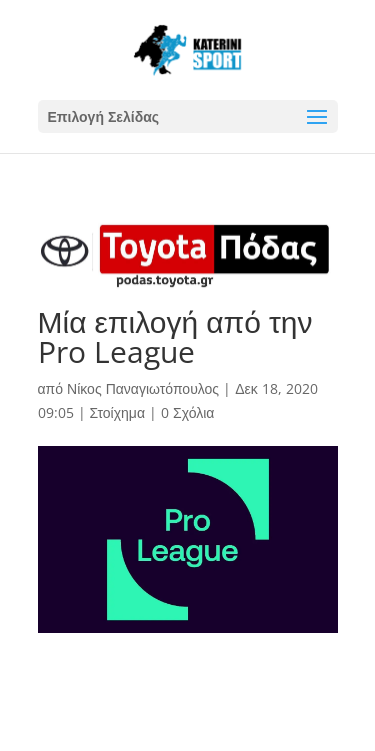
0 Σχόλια (187, 412)
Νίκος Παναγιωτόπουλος (143, 388)
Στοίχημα (118, 412)
